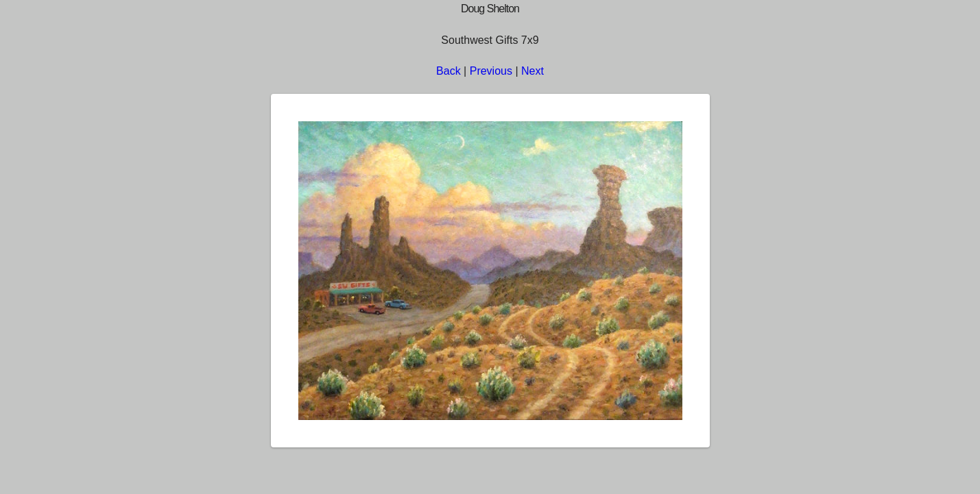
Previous (491, 71)
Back (449, 71)
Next (533, 71)
